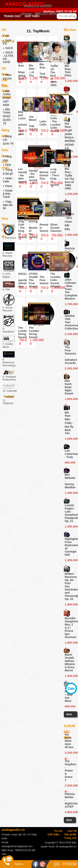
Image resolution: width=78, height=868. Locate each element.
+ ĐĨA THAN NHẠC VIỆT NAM (7, 98)
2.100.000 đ (70, 335)
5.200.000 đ (70, 753)
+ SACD (8, 48)
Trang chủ (12, 16)
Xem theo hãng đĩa (5, 219)
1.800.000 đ (70, 605)
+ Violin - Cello (8, 180)
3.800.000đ (70, 812)
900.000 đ (70, 463)
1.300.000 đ (70, 493)
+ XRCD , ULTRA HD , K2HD (8, 57)
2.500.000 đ (70, 786)
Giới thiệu (32, 16)
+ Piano (8, 186)
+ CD (6, 36)
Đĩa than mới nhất (70, 31)
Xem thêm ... (69, 720)
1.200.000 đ (70, 676)
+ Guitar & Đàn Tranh (8, 194)
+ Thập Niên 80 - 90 (8, 205)
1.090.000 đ (70, 235)
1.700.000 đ (70, 305)
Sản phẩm (70, 834)
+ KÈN (7, 165)
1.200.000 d (70, 81)
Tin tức (58, 831)
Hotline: (19, 864)
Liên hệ (72, 831)
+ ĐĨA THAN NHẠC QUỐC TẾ (7, 117)
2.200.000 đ (70, 369)
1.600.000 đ (70, 400)
